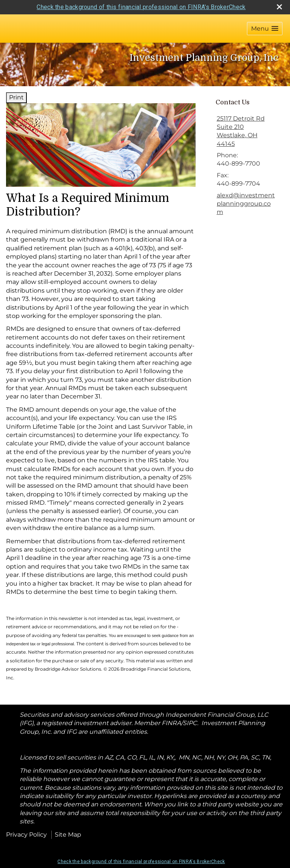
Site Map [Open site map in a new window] (68, 835)
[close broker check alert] (279, 7)
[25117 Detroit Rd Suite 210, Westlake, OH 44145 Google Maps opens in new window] (247, 132)
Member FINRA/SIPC (166, 723)
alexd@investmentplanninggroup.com (246, 204)
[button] (265, 29)
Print (16, 97)
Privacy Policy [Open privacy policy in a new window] (26, 835)
